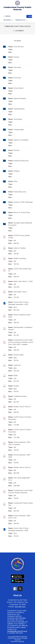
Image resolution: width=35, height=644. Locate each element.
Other (16, 181)
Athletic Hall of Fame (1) (22, 407)
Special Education (20, 98)
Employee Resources (21, 161)
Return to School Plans (22, 212)
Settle (16, 376)
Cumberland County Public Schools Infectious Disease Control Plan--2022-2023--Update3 (21, 342)
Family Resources (20, 192)
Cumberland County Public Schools (17, 26)
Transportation (19, 130)
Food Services (19, 47)
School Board (18, 88)
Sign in (30, 16)
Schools (16, 150)
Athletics (17, 171)
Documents (20, 31)
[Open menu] (7, 16)
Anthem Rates (19, 355)
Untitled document (20, 396)
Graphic (16, 386)
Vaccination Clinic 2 (20, 292)
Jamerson (17, 365)
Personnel (17, 78)
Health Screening (20, 258)
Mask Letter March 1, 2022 (23, 281)
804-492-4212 (20, 607)
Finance (16, 57)
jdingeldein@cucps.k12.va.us (17, 631)
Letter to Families (20, 248)
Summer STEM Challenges (23, 202)
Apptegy (22, 641)
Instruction (17, 67)
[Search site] (31, 20)
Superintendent (19, 109)
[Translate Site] (21, 20)
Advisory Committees (21, 140)
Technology (18, 119)
